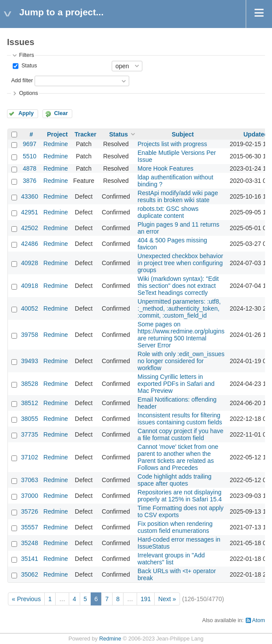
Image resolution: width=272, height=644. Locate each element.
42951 (30, 212)
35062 (30, 574)
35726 (30, 511)
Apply (26, 113)
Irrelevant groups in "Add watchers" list (171, 559)
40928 (30, 263)
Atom (259, 620)
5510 (30, 156)
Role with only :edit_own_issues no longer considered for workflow (181, 361)
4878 (30, 168)
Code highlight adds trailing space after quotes (175, 480)
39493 (30, 361)
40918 (30, 286)
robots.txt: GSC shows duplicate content (168, 212)
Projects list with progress (172, 144)
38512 (30, 403)
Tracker (85, 134)
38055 (30, 419)
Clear (61, 113)
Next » (167, 599)
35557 (30, 527)
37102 (30, 457)
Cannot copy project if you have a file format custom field (180, 434)
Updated (256, 134)
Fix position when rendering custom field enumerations (175, 527)
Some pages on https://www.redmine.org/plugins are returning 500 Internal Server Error (181, 335)
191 (146, 599)
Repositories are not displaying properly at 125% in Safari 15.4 (180, 496)
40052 (30, 308)
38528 (30, 384)
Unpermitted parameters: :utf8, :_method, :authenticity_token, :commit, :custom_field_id (179, 308)
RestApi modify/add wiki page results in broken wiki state (178, 196)
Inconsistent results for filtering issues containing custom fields (180, 419)
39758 (30, 335)
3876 (30, 181)
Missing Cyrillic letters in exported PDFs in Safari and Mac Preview (176, 384)
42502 (30, 228)
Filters (26, 55)
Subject (183, 134)
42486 (30, 244)
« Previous (26, 599)
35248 (30, 543)
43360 (30, 196)
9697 (30, 144)
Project (57, 134)
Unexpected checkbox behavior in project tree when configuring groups (180, 263)
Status (28, 66)
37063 (30, 480)
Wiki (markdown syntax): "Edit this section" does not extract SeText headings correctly (178, 286)
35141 (30, 559)
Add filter (22, 80)
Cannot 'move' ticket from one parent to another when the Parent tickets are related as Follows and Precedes (178, 457)
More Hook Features (166, 168)
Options (28, 93)
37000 (30, 496)
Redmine (56, 144)
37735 (30, 434)
